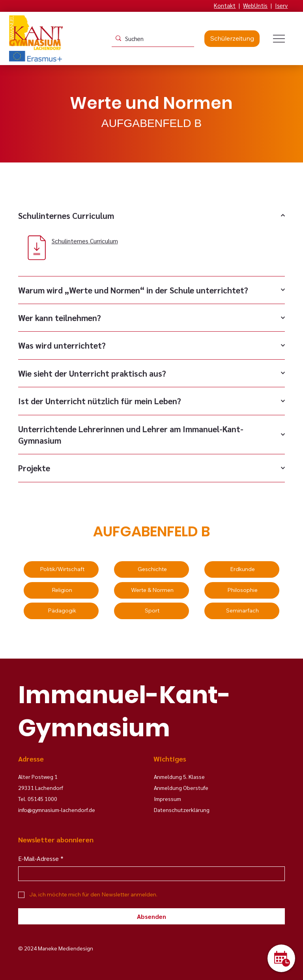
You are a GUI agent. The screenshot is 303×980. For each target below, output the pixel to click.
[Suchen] (151, 38)
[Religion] (61, 590)
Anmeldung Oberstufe (181, 788)
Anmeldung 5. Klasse (179, 777)
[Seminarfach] (242, 611)
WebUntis (255, 5)
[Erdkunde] (242, 569)
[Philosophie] (242, 590)
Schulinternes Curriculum (85, 241)
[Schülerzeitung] (232, 39)
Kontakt (225, 5)
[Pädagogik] (61, 611)
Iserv (281, 5)
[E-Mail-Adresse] (149, 874)
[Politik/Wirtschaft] (61, 569)
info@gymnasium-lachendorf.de (57, 810)
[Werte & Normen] (151, 590)
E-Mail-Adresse (41, 859)
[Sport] (151, 611)
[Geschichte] (151, 569)
